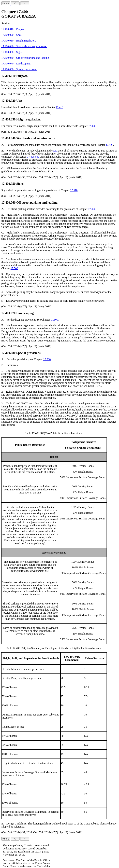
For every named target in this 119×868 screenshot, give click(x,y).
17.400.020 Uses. (12, 35)
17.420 (92, 126)
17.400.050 (8, 184)
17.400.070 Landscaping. (16, 64)
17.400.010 (8, 76)
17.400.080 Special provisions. (19, 69)
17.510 (74, 190)
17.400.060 (8, 203)
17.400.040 (8, 138)
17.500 (14, 268)
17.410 (59, 107)
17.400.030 (8, 119)
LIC (55, 151)
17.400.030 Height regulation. (19, 41)
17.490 (92, 209)
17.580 (47, 359)
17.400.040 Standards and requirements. (24, 46)
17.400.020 (8, 101)
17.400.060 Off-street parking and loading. (25, 58)
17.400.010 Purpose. (13, 29)
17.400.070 (8, 313)
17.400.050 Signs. (12, 52)
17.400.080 (33, 157)
